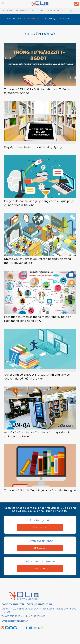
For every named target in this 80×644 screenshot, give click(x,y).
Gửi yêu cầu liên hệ (40, 568)
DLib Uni (51, 11)
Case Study (49, 19)
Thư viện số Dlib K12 (25, 11)
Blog (60, 11)
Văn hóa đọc (14, 19)
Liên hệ (69, 11)
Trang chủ (8, 11)
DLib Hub (41, 11)
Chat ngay (40, 548)
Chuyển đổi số (32, 19)
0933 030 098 (40, 527)
